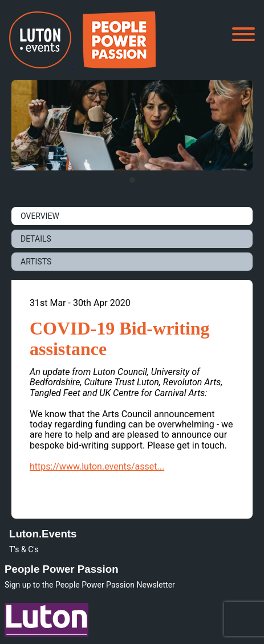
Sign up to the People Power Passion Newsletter (90, 585)
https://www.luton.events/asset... (97, 466)
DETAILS (36, 239)
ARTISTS (36, 262)
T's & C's (24, 549)
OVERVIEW (40, 216)
